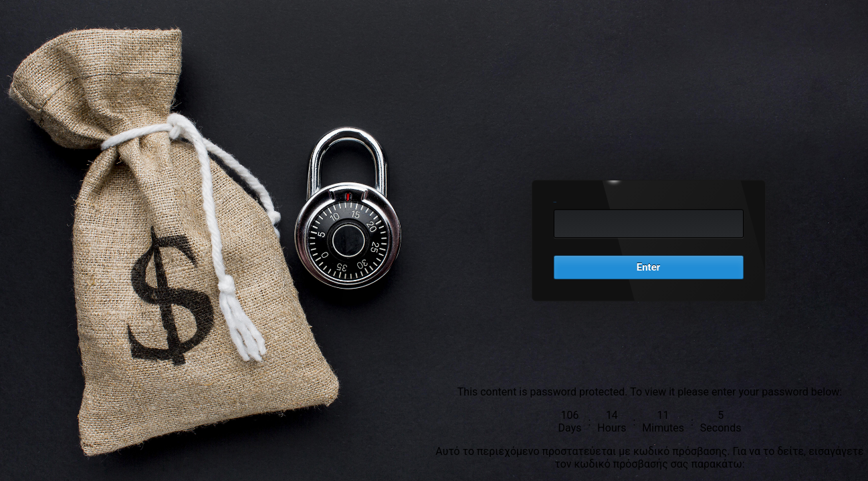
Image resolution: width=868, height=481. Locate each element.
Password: (555, 202)
